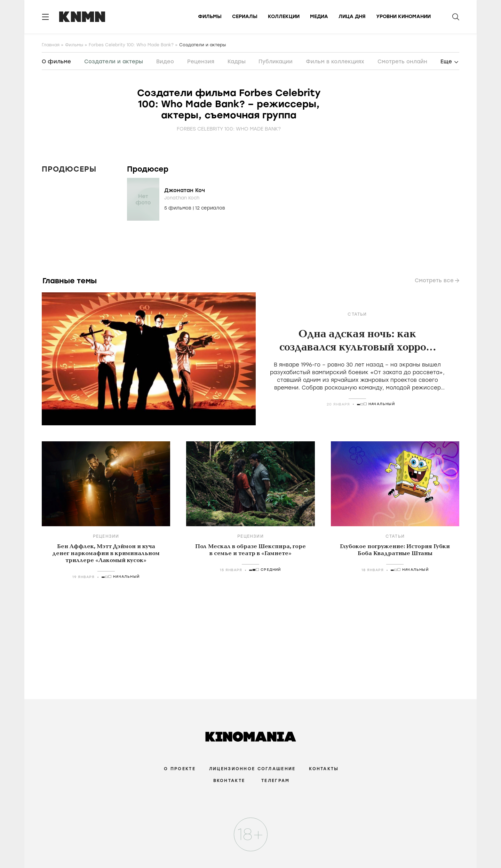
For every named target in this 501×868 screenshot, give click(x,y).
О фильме (56, 62)
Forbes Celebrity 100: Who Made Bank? (131, 45)
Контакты (324, 769)
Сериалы (245, 17)
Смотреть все (434, 281)
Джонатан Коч (185, 190)
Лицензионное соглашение (252, 769)
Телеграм (275, 781)
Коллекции (284, 17)
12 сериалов (210, 208)
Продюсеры (69, 169)
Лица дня (352, 17)
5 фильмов (178, 208)
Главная (51, 45)
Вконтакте (229, 781)
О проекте (180, 769)
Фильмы (210, 17)
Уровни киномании (403, 17)
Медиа (319, 17)
